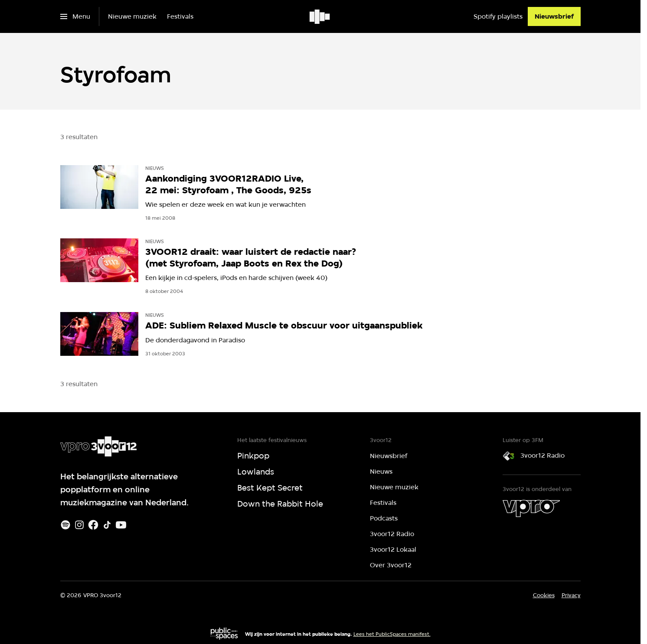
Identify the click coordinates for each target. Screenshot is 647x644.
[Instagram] (79, 525)
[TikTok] (107, 525)
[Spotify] (65, 525)
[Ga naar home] (320, 16)
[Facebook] (93, 525)
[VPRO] (531, 508)
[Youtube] (121, 525)
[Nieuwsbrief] (554, 16)
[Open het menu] (75, 16)
